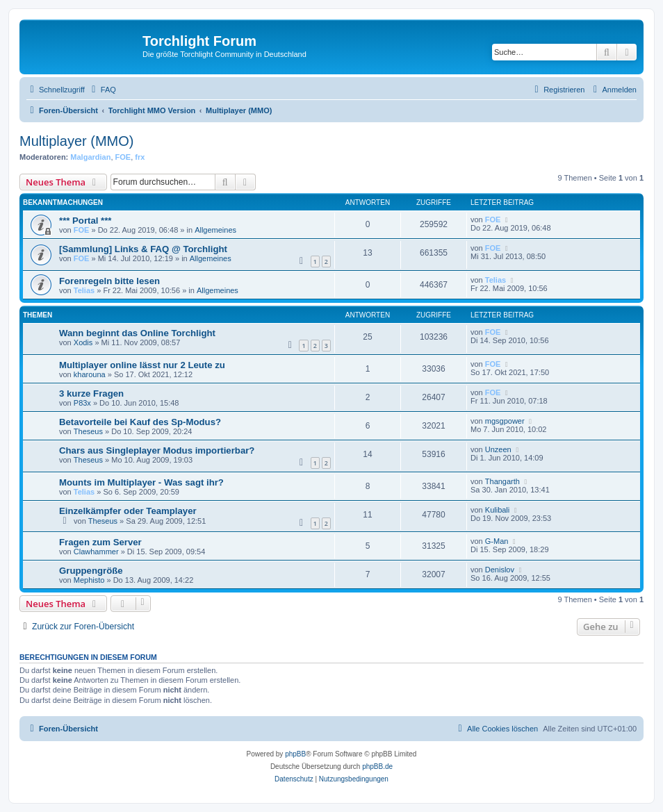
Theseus (88, 431)
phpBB (295, 754)
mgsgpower (505, 421)
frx (140, 157)
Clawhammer (96, 552)
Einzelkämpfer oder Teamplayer (128, 511)
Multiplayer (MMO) (76, 141)
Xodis (83, 342)
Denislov (500, 570)
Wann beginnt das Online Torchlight (137, 333)
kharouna (90, 374)
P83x (82, 403)
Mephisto (89, 580)
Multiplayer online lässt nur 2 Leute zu (142, 365)
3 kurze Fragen (91, 393)
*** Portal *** (85, 221)
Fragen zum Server (100, 542)
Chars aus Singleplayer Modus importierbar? (157, 450)
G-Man (497, 541)
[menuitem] (102, 90)
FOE (123, 157)
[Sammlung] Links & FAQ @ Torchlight (143, 249)
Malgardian (90, 157)
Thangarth (502, 481)
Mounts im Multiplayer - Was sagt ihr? (141, 482)
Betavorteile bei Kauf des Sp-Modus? (140, 422)
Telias (84, 290)
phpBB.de (377, 767)
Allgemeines (215, 230)
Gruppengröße (91, 571)
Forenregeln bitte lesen (109, 281)
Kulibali (497, 510)
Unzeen (498, 449)
